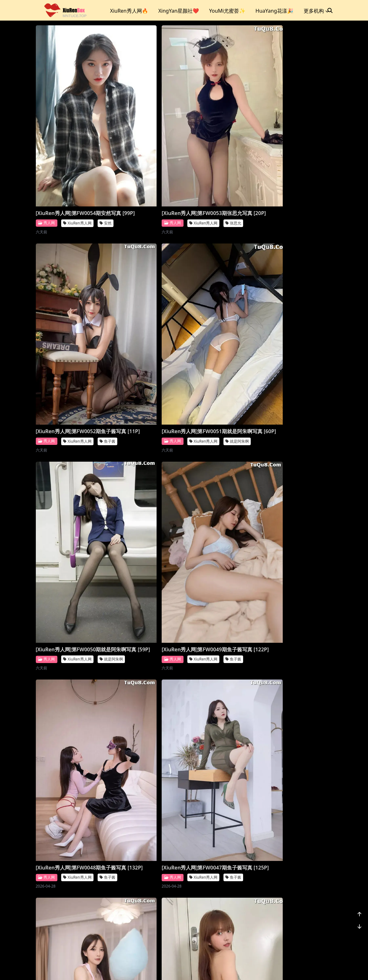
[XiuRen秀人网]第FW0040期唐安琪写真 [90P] (223, 745)
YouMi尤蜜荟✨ (227, 11)
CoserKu (212, 967)
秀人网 (46, 155)
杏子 (106, 909)
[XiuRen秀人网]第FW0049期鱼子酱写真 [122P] (223, 293)
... (298, 935)
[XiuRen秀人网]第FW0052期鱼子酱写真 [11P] (223, 142)
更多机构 (316, 11)
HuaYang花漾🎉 (274, 11)
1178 (313, 935)
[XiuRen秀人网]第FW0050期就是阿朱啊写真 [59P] (147, 293)
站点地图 (191, 967)
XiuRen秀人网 (77, 156)
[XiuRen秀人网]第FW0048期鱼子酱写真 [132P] (71, 443)
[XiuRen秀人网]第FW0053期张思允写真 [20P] (147, 142)
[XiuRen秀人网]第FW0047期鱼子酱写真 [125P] (147, 443)
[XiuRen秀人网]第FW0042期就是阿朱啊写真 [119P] (71, 745)
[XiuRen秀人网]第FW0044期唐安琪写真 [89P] (147, 594)
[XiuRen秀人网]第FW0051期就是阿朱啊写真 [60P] (71, 293)
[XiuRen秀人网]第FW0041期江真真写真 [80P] (147, 745)
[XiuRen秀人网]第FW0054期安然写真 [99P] (71, 142)
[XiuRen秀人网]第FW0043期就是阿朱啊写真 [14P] (223, 594)
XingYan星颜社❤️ (178, 11)
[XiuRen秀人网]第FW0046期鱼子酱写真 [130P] (223, 443)
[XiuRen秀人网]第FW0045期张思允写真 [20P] (71, 594)
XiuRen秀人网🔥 (129, 11)
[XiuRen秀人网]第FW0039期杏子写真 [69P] (71, 895)
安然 (106, 156)
